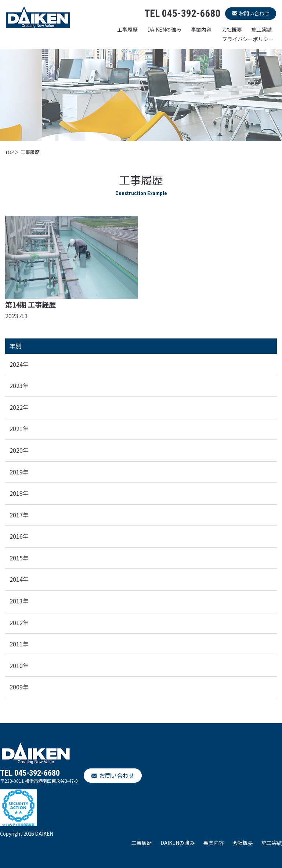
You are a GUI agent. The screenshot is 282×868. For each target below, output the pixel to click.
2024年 (19, 364)
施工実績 (262, 29)
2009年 (19, 687)
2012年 (19, 623)
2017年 (19, 515)
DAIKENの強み (164, 29)
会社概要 (232, 29)
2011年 (19, 644)
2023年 (19, 385)
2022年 (19, 407)
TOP (10, 152)
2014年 (19, 579)
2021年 (19, 428)
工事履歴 (127, 29)
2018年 (19, 493)
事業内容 (201, 29)
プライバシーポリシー (248, 39)
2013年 (19, 601)
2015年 (19, 558)
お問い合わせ (254, 13)
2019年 (19, 472)
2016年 (19, 536)
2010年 (19, 666)
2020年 (19, 450)
